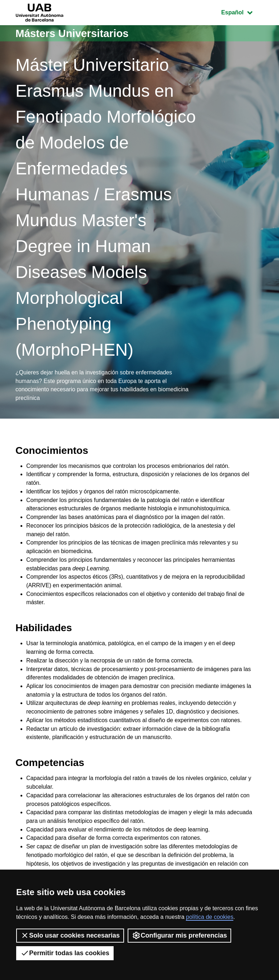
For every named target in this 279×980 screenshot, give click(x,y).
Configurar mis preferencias (179, 935)
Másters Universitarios (73, 33)
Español (242, 12)
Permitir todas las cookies (65, 953)
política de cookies (210, 917)
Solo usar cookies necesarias (70, 935)
